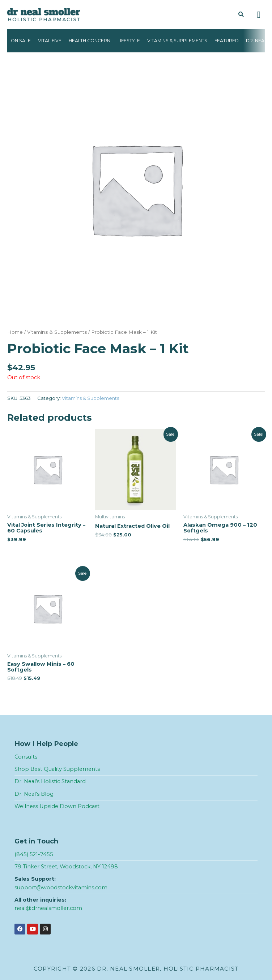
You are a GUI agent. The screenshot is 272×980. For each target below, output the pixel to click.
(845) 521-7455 (34, 854)
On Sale (21, 41)
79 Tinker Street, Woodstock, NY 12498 (66, 867)
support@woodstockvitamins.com (61, 888)
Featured (227, 41)
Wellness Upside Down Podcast (57, 806)
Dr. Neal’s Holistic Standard (50, 781)
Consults (26, 757)
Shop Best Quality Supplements (57, 769)
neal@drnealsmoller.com (48, 908)
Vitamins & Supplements (177, 41)
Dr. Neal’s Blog (34, 794)
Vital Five (50, 41)
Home (15, 332)
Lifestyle (129, 41)
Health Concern (90, 41)
